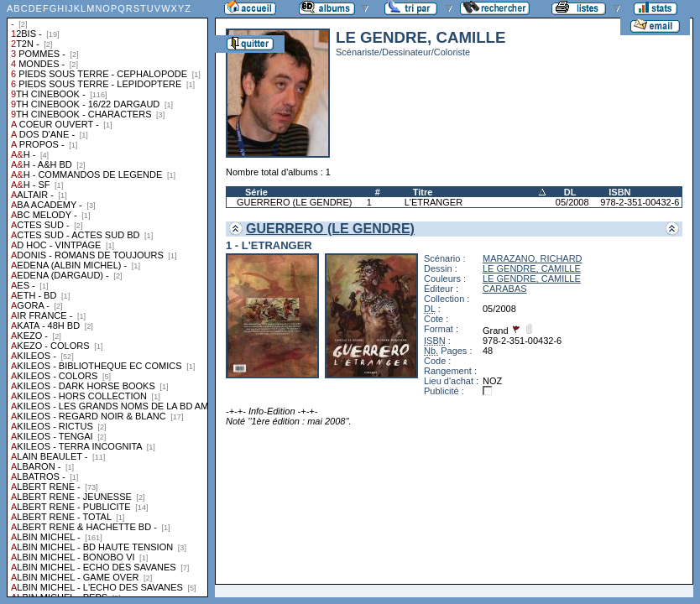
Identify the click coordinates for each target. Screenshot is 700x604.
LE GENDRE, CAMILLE (532, 268)
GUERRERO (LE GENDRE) (295, 202)
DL (570, 192)
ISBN (619, 192)
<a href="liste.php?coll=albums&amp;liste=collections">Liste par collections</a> (107, 299)
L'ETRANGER (434, 202)
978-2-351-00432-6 (640, 202)
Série (256, 192)
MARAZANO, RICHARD (533, 258)
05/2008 (572, 202)
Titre (423, 192)
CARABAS (505, 289)
